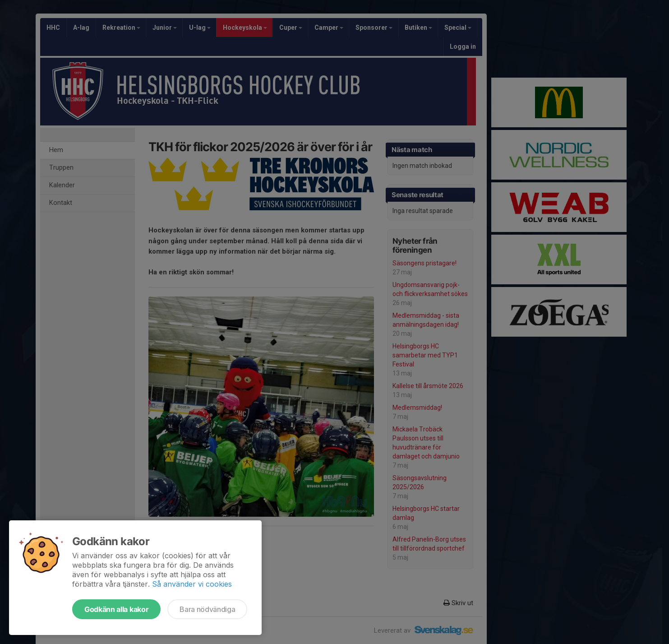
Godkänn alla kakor (116, 609)
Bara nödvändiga (207, 609)
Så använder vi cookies (192, 584)
